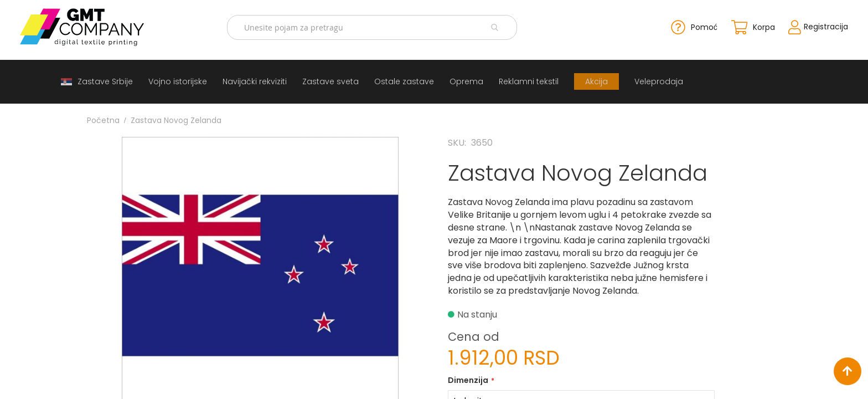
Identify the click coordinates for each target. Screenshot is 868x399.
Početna (103, 118)
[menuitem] (97, 80)
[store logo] (102, 26)
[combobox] (375, 26)
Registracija (803, 25)
